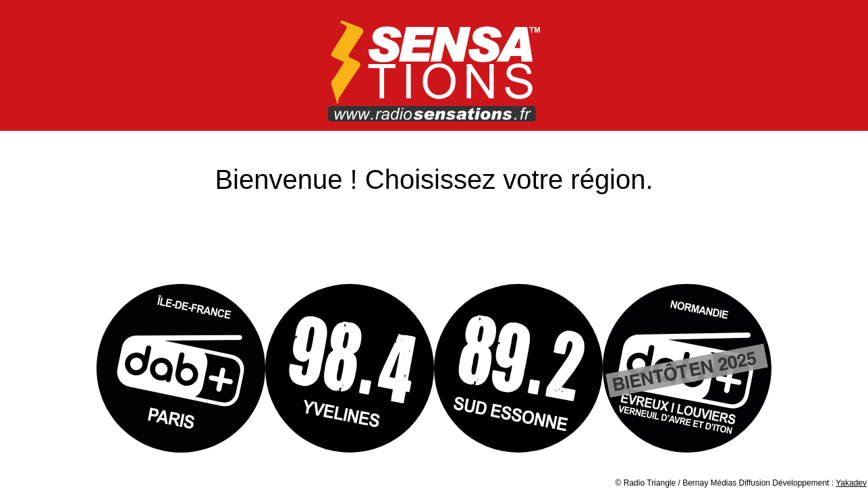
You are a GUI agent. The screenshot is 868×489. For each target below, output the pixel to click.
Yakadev (851, 483)
